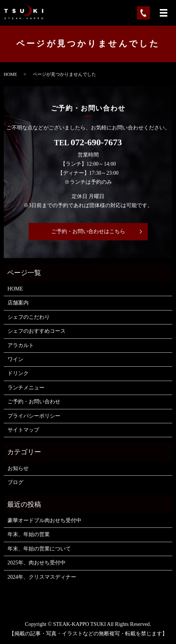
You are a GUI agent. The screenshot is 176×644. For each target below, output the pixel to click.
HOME (10, 74)
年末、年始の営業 (29, 534)
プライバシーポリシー (34, 416)
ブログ (15, 482)
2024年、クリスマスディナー (42, 577)
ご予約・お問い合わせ (34, 402)
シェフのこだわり (29, 317)
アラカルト (21, 345)
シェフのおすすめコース (37, 331)
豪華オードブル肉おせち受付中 (44, 520)
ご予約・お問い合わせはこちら (88, 231)
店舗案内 (18, 303)
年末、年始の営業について (39, 549)
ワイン (15, 359)
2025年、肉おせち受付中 (37, 563)
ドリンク (18, 373)
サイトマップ (23, 430)
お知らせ (18, 468)
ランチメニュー (26, 388)
